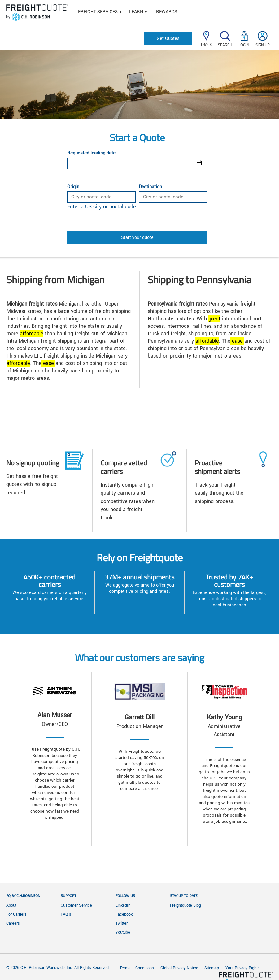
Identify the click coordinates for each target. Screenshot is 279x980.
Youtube (123, 932)
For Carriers (16, 914)
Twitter (122, 923)
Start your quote (137, 238)
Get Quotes (168, 39)
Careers (13, 923)
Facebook (124, 914)
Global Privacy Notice (180, 968)
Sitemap (212, 968)
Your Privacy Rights (243, 968)
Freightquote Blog (185, 905)
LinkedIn (123, 905)
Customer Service (76, 905)
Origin (73, 187)
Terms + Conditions (137, 968)
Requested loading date (91, 153)
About (11, 905)
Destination (150, 187)
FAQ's (66, 914)
